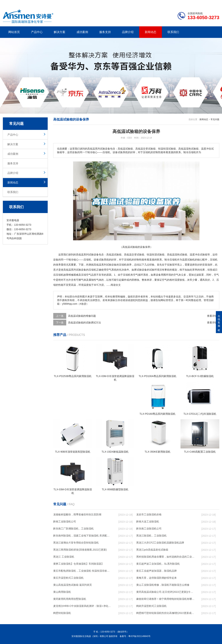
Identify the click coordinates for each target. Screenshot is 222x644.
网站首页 (14, 32)
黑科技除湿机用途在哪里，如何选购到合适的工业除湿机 (165, 557)
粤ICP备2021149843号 (139, 636)
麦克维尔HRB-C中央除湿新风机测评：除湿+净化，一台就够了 (82, 606)
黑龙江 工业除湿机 (64, 557)
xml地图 (215, 3)
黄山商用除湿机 (62, 592)
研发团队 (182, 3)
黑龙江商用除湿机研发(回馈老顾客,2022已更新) (80, 550)
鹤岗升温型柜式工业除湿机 (151, 606)
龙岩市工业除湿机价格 (149, 514)
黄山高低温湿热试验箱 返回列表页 (73, 585)
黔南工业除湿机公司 (65, 522)
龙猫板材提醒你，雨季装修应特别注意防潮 (77, 514)
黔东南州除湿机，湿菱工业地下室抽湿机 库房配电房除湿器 (82, 536)
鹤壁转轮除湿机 (62, 613)
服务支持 (105, 32)
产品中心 (37, 32)
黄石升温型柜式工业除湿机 (68, 578)
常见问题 (215, 119)
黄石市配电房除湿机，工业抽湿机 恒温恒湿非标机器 (82, 571)
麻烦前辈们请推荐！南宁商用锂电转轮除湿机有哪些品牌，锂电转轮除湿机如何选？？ (165, 599)
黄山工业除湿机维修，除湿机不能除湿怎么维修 (163, 585)
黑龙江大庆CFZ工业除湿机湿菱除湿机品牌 (160, 543)
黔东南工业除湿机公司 (149, 529)
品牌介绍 (128, 32)
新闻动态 (151, 32)
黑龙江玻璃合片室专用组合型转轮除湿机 (76, 543)
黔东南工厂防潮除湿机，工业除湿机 (73, 529)
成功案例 (82, 32)
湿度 (177, 280)
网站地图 (199, 3)
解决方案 (60, 32)
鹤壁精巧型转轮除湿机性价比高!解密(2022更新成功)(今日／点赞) (165, 613)
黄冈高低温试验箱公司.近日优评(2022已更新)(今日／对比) (165, 592)
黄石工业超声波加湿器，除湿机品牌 (156, 571)
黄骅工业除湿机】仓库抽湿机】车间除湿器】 (79, 564)
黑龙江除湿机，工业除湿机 (151, 536)
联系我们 (173, 32)
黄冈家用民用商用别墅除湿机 (70, 599)
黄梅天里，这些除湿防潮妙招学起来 (156, 578)
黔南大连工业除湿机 (148, 522)
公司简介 (165, 3)
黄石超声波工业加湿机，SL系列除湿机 (158, 564)
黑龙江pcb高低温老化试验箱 (152, 550)
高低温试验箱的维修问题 (82, 316)
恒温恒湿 (152, 255)
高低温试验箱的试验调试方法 (84, 323)
